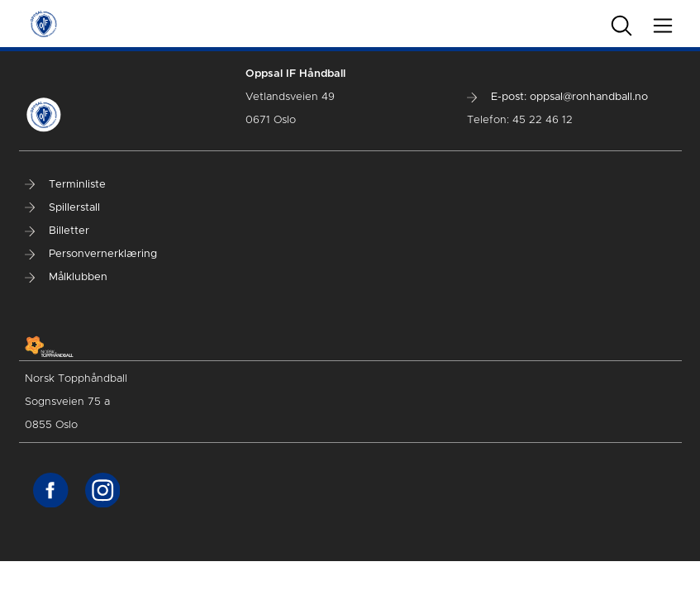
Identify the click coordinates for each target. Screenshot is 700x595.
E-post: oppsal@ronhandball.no (557, 97)
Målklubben (66, 277)
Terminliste (65, 185)
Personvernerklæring (91, 254)
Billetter (57, 231)
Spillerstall (62, 208)
